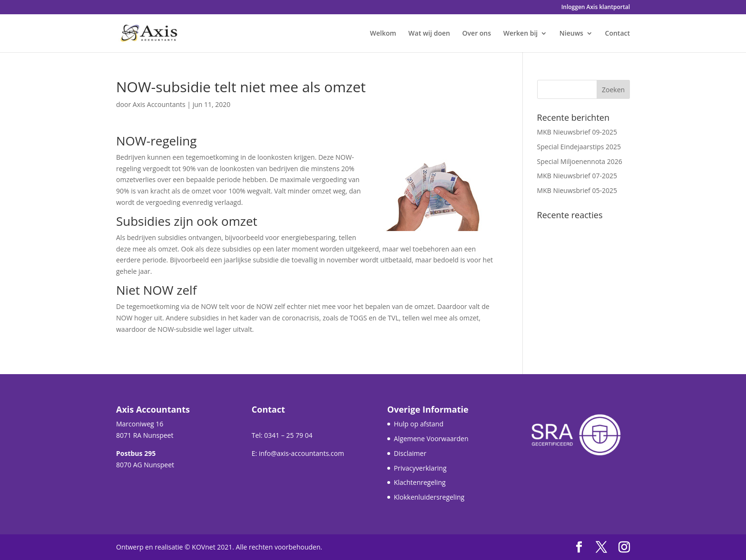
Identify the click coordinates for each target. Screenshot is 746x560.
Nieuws (571, 34)
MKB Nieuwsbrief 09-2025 (577, 132)
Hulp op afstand (419, 424)
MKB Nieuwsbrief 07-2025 (577, 176)
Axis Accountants (159, 104)
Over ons (477, 34)
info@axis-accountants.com (301, 453)
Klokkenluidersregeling (429, 497)
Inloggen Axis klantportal (596, 8)
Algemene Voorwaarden (431, 439)
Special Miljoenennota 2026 (580, 161)
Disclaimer (410, 453)
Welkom (383, 34)
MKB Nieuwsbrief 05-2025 (577, 190)
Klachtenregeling (420, 482)
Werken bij (520, 34)
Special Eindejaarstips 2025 (579, 147)
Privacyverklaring (420, 468)
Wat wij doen (429, 34)
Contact (618, 34)
